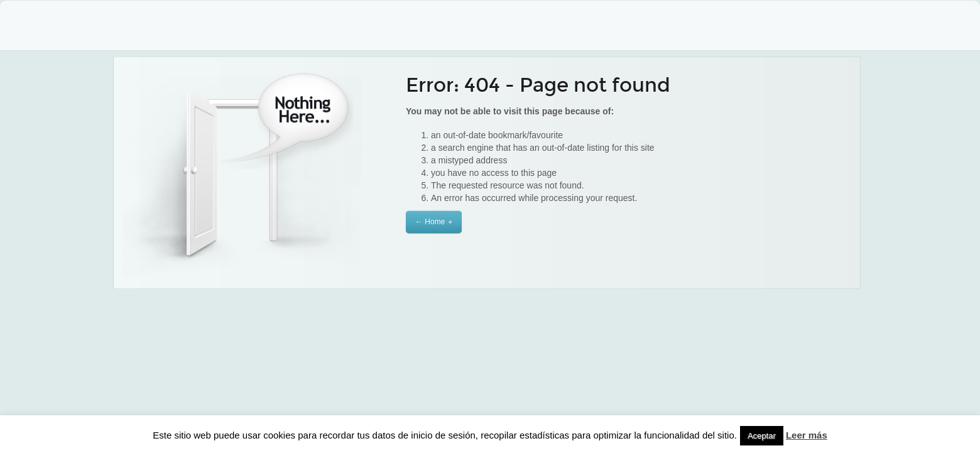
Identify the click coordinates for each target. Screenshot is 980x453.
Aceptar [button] (762, 436)
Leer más (807, 435)
